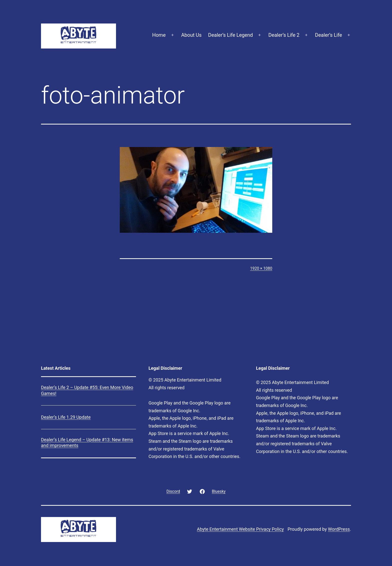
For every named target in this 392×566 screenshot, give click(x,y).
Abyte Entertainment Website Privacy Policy (240, 529)
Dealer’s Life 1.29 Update (66, 417)
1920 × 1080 (261, 268)
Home (159, 35)
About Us (191, 35)
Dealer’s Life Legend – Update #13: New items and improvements (87, 442)
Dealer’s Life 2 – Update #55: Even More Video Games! (87, 390)
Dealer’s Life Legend (231, 35)
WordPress (339, 529)
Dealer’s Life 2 (284, 35)
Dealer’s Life (328, 35)
